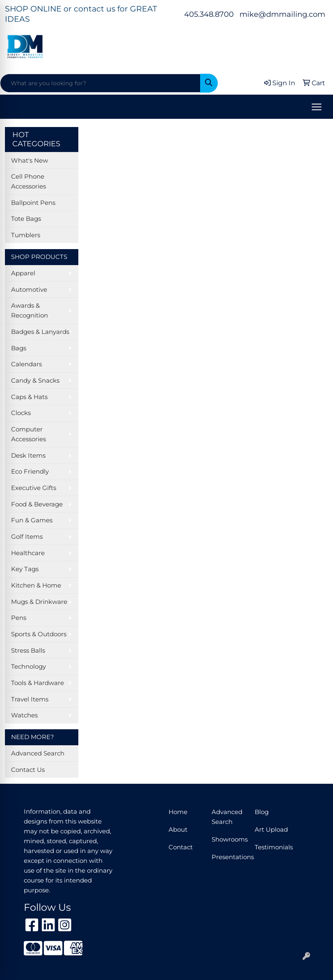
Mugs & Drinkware (39, 602)
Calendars (26, 364)
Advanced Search (38, 753)
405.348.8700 (209, 14)
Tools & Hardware (38, 683)
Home (178, 812)
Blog (262, 812)
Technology (29, 667)
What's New (30, 161)
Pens (19, 618)
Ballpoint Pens (33, 203)
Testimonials (271, 847)
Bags (19, 348)
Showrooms (228, 839)
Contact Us (28, 770)
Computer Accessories (29, 434)
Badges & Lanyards (40, 332)
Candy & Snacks (35, 381)
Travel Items (30, 699)
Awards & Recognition (30, 311)
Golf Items (27, 537)
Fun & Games (32, 520)
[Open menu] (317, 107)
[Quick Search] (100, 83)
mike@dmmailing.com (282, 14)
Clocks (21, 413)
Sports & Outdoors (39, 634)
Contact (181, 847)
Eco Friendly (30, 472)
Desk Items (28, 456)
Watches (24, 715)
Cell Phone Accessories (29, 181)
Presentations (228, 857)
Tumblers (26, 235)
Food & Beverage (37, 504)
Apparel (23, 273)
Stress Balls (28, 651)
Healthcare (28, 553)
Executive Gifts (34, 488)
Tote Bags (26, 219)
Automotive (29, 290)
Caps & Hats (29, 397)
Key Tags (25, 569)
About (178, 830)
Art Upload (271, 830)
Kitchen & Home (36, 585)
